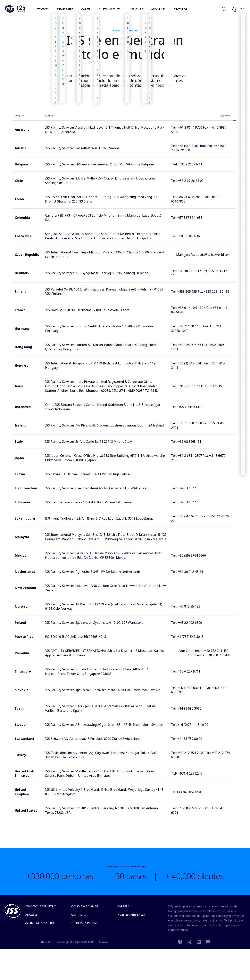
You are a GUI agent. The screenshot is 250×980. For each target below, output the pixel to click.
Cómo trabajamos (85, 906)
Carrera (123, 906)
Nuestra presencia (131, 915)
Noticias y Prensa (84, 923)
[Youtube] (208, 941)
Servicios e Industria (41, 906)
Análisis (31, 915)
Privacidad (46, 942)
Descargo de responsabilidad (75, 942)
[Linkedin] (199, 941)
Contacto (79, 915)
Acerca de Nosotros (40, 923)
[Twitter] (189, 941)
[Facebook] (180, 941)
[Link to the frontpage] (15, 12)
